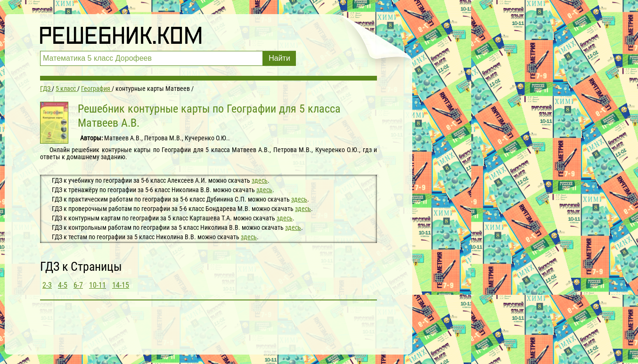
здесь (260, 180)
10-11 (98, 285)
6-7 (78, 285)
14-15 (121, 285)
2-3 (47, 285)
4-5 (63, 285)
